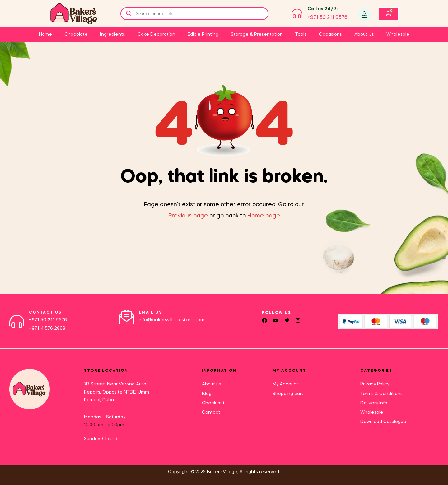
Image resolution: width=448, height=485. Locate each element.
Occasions (330, 35)
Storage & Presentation (257, 35)
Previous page (188, 216)
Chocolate (76, 35)
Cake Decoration (156, 35)
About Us (364, 35)
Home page (264, 216)
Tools (301, 35)
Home (45, 35)
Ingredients (113, 35)
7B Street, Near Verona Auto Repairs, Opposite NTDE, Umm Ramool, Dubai (117, 392)
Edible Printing (203, 35)
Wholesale (398, 35)
